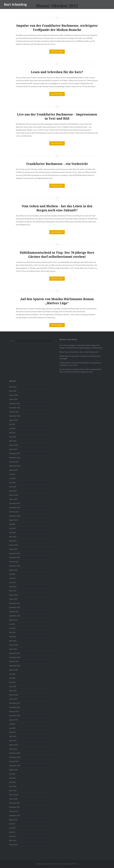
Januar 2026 (13, 399)
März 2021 (13, 641)
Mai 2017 (12, 832)
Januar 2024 (13, 499)
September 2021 (15, 616)
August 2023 (13, 520)
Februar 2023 (14, 545)
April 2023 (13, 537)
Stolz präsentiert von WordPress (46, 864)
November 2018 (15, 757)
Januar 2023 (13, 549)
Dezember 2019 (14, 703)
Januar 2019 (13, 749)
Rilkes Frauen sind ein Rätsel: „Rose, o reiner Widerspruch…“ (79, 352)
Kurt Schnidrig (15, 4)
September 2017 (15, 815)
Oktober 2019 (14, 711)
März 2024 (13, 491)
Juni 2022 (12, 578)
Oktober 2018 (14, 761)
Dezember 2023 (14, 503)
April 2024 (13, 487)
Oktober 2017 (14, 811)
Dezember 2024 (14, 453)
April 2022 (13, 587)
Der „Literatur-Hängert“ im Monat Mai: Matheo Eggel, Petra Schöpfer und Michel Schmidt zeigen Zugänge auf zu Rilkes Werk (81, 347)
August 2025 (13, 420)
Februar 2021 (14, 645)
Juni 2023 (12, 528)
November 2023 (15, 507)
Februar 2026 (14, 395)
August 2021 (13, 620)
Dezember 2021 (14, 603)
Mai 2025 (12, 433)
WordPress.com (73, 864)
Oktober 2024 (14, 462)
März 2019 (13, 741)
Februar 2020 (14, 695)
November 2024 (15, 458)
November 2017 (15, 807)
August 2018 (13, 770)
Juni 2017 (12, 828)
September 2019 (15, 716)
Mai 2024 (12, 483)
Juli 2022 (12, 574)
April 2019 (13, 736)
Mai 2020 (12, 682)
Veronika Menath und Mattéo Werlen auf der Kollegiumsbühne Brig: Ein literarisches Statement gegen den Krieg (80, 371)
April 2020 (13, 686)
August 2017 (13, 820)
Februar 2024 (14, 495)
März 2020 (13, 691)
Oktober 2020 (14, 661)
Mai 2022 (12, 582)
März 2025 (13, 441)
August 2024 (13, 470)
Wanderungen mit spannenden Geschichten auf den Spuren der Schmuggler (80, 357)
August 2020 (13, 670)
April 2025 (13, 437)
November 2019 (15, 707)
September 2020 (15, 666)
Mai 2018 (12, 782)
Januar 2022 (13, 599)
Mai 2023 (12, 532)
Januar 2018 (13, 799)
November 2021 (15, 607)
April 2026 (13, 387)
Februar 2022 (14, 595)
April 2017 (13, 836)
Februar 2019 (14, 745)
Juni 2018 (12, 778)
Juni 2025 (12, 428)
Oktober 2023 (14, 512)
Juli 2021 (12, 624)
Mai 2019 (12, 732)
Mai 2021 (12, 632)
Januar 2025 (13, 449)
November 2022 (15, 557)
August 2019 (13, 720)
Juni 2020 (12, 678)
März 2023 (13, 541)
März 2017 (13, 840)
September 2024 (15, 466)
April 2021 (13, 637)
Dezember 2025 (14, 403)
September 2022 (15, 566)
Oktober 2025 (14, 412)
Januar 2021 (13, 649)
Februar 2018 (14, 795)
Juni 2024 (12, 478)
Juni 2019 (12, 728)
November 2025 (15, 408)
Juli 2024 (12, 474)
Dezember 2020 (14, 653)
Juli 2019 (12, 724)
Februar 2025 (14, 445)
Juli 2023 (12, 524)
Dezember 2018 (14, 753)
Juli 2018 (12, 774)
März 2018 (13, 790)
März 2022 (13, 591)
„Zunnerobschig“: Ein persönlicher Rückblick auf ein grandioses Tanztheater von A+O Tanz (80, 364)
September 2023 (15, 516)
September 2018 (15, 766)
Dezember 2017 (14, 803)
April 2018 (13, 786)
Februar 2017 (14, 845)
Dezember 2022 (14, 553)
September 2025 (15, 416)
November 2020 (15, 657)
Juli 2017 (12, 824)
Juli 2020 (12, 674)
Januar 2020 (13, 699)
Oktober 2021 (14, 612)
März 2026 (13, 391)
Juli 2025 (12, 424)
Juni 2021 (12, 628)
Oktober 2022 (14, 562)
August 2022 (13, 570)
